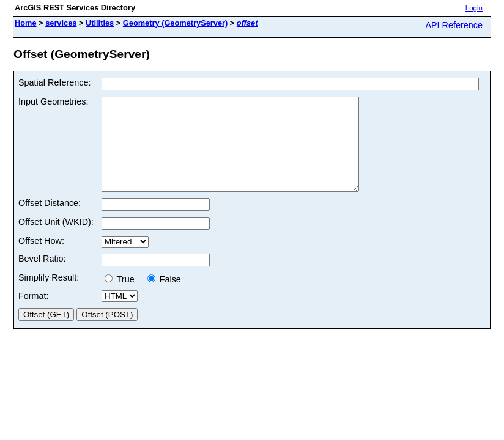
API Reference (454, 25)
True (123, 298)
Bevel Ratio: (42, 277)
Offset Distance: (50, 221)
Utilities (100, 23)
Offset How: (41, 259)
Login (474, 8)
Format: (34, 314)
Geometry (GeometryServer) (175, 23)
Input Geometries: (53, 101)
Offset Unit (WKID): (56, 240)
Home (26, 23)
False (164, 298)
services (61, 23)
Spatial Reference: (54, 82)
